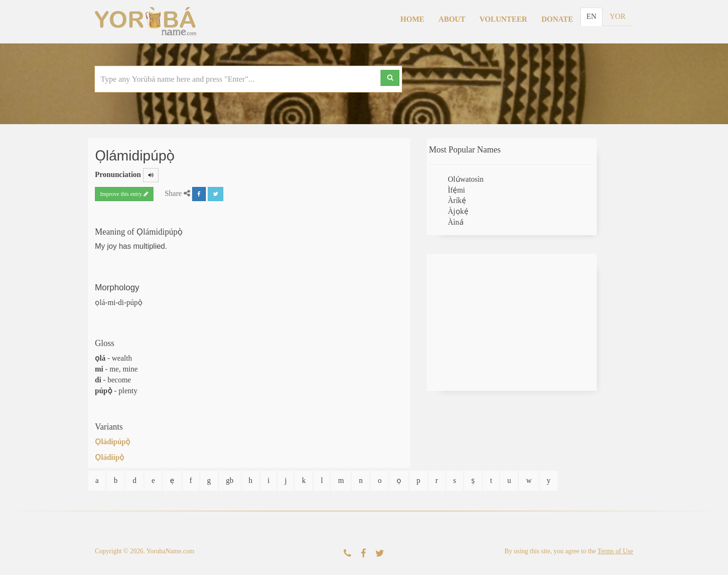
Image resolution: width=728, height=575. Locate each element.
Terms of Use (615, 551)
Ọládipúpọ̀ (113, 442)
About (452, 19)
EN (591, 16)
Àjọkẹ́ (458, 211)
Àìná (456, 222)
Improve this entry (124, 194)
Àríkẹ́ (457, 200)
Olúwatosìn (466, 179)
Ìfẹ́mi (457, 190)
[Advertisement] (512, 322)
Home (412, 19)
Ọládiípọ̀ (110, 457)
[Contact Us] (347, 554)
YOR (618, 16)
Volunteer (504, 19)
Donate (557, 19)
